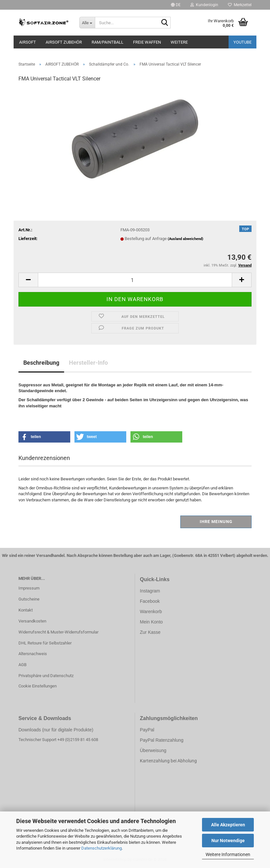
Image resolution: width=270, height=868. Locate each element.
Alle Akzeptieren (228, 825)
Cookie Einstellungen (38, 686)
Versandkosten (32, 621)
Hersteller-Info (88, 363)
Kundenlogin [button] (204, 5)
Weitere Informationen (228, 854)
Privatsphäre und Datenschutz (46, 676)
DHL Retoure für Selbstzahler (45, 643)
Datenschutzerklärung (101, 848)
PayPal (147, 730)
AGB (22, 665)
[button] (176, 5)
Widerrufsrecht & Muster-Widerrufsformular (58, 632)
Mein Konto (151, 622)
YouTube (242, 42)
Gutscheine (29, 599)
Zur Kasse (150, 632)
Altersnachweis (33, 654)
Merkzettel (240, 5)
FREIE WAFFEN (147, 42)
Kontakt (26, 610)
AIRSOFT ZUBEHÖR (64, 42)
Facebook (150, 601)
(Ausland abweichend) (186, 239)
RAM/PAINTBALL (107, 42)
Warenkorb (151, 612)
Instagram (150, 591)
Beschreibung (41, 363)
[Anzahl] (135, 280)
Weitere (179, 42)
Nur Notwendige (228, 841)
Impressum (29, 588)
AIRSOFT (28, 42)
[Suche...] (87, 23)
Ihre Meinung (216, 522)
